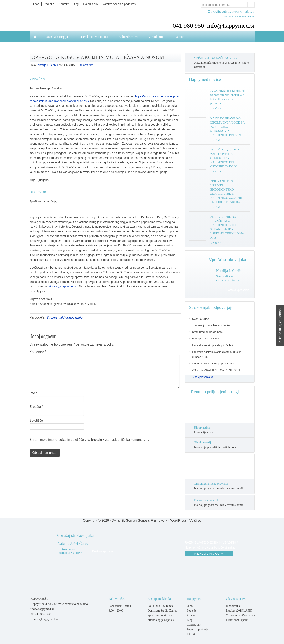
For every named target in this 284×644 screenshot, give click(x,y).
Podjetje (192, 611)
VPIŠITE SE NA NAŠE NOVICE (215, 58)
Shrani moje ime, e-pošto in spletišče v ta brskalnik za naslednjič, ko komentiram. (89, 440)
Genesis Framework (153, 521)
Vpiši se (195, 521)
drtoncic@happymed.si (63, 286)
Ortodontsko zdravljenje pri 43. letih (213, 363)
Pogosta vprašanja (197, 630)
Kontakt (191, 615)
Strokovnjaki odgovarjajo (64, 318)
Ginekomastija (203, 442)
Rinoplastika (202, 427)
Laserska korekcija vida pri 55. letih (213, 345)
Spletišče (36, 420)
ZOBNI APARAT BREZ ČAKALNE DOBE (217, 370)
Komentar (38, 352)
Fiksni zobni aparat (206, 500)
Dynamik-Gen (122, 521)
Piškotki (192, 634)
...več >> (216, 108)
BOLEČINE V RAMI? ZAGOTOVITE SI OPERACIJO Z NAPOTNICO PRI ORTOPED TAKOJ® (225, 158)
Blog (190, 620)
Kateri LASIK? (201, 319)
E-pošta (36, 407)
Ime (33, 393)
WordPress (178, 521)
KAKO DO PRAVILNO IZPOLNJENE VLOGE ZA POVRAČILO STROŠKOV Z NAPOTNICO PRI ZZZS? (228, 127)
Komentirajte (87, 65)
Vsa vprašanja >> (203, 377)
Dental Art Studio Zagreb (162, 611)
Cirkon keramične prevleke (211, 484)
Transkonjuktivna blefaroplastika (211, 325)
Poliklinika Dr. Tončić (161, 606)
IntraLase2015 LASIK (239, 611)
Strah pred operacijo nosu (208, 332)
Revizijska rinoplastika (206, 339)
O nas (190, 606)
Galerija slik (194, 625)
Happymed (71, 19)
